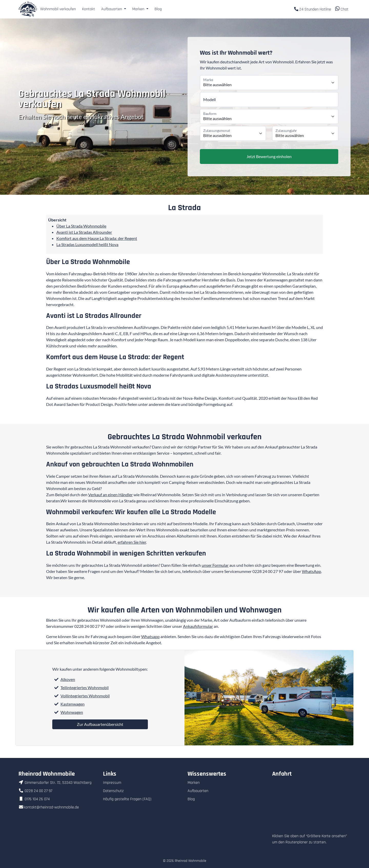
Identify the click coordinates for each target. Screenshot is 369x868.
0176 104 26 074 (34, 799)
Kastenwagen (73, 704)
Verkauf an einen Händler (110, 495)
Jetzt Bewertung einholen (269, 156)
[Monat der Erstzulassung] (233, 133)
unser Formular (215, 565)
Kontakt (89, 9)
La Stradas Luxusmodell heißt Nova (87, 244)
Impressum (112, 783)
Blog (158, 9)
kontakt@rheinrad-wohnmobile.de (49, 807)
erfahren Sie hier (132, 542)
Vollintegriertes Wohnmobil (85, 696)
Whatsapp (150, 636)
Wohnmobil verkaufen (58, 9)
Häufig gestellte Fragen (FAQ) (127, 799)
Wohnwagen (72, 712)
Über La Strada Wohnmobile (81, 226)
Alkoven (68, 679)
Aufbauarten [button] (112, 9)
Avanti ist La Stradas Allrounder (84, 232)
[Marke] (269, 83)
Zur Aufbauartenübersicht (100, 724)
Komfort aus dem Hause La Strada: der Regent (97, 238)
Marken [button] (139, 9)
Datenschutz (113, 791)
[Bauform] (269, 116)
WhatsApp (311, 571)
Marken (194, 783)
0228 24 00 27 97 (268, 571)
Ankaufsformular (198, 626)
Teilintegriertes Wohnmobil (85, 687)
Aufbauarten (198, 791)
